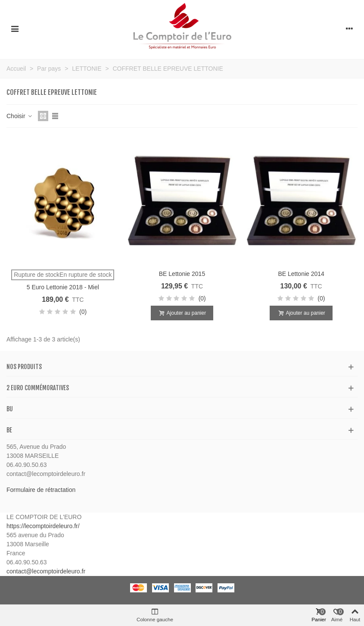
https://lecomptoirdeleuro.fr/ (43, 526)
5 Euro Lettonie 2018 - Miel (63, 287)
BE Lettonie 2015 (182, 274)
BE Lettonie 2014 (301, 274)
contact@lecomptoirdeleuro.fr (46, 571)
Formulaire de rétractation (41, 490)
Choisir (20, 116)
